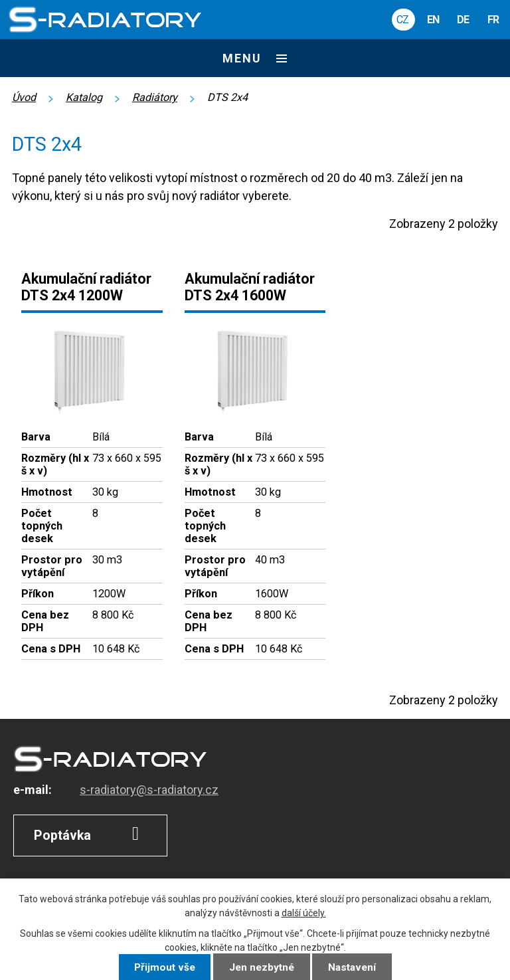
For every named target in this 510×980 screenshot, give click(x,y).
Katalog (84, 97)
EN (433, 20)
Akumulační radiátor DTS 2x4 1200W (86, 287)
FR (493, 20)
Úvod (24, 97)
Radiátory (155, 97)
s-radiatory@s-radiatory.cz (149, 790)
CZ (402, 20)
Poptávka (91, 834)
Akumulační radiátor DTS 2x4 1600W (250, 287)
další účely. (304, 913)
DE (463, 20)
